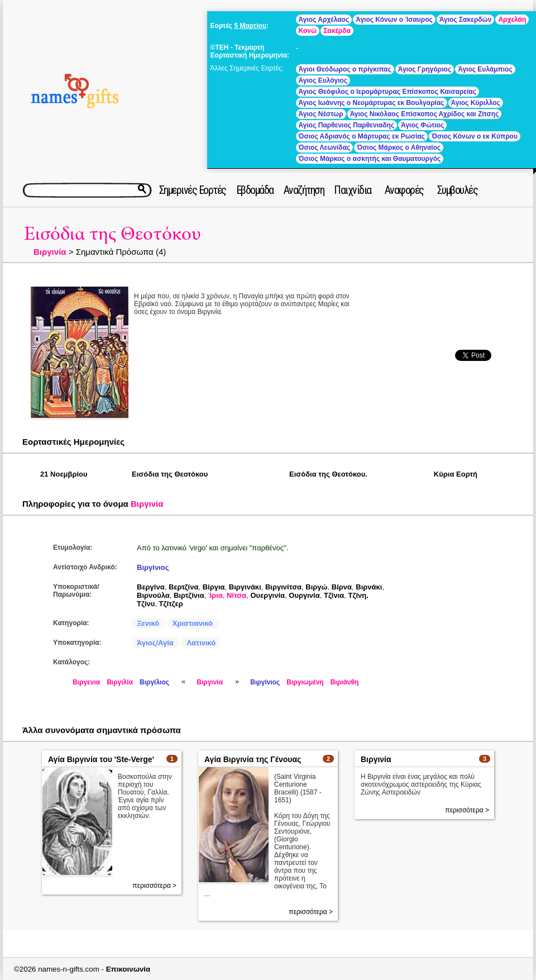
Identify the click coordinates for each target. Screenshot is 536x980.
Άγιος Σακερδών (466, 20)
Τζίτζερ (171, 604)
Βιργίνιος (153, 567)
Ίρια (216, 595)
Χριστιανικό (193, 623)
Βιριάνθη (345, 682)
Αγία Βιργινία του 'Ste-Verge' (101, 759)
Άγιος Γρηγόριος (425, 69)
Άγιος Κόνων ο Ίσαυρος (394, 20)
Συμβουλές (458, 190)
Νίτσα (236, 595)
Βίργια (214, 587)
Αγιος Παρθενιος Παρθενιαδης (347, 125)
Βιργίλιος (154, 682)
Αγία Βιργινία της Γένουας (253, 759)
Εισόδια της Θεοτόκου (113, 234)
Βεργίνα (151, 587)
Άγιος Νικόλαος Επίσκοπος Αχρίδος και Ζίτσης (425, 114)
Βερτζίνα (184, 587)
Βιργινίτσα (283, 587)
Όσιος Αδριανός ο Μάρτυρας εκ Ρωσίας (362, 136)
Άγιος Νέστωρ (321, 114)
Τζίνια (334, 595)
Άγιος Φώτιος (422, 125)
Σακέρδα (337, 31)
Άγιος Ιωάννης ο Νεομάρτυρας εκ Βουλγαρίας (372, 103)
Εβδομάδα (255, 190)
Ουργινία (304, 595)
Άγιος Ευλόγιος (323, 80)
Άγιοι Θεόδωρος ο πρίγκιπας (345, 69)
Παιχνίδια (353, 190)
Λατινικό (201, 643)
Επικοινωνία (128, 969)
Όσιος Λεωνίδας (325, 148)
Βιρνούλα (153, 595)
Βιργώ (316, 587)
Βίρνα (342, 587)
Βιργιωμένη (305, 682)
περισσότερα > (154, 886)
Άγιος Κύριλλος (476, 103)
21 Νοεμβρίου (64, 474)
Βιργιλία (120, 682)
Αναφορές (404, 190)
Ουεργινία (267, 595)
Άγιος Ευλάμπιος (485, 69)
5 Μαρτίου (250, 26)
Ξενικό (148, 623)
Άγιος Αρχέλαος (324, 20)
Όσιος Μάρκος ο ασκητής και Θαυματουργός (370, 159)
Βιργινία (50, 252)
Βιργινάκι (245, 587)
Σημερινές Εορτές (193, 190)
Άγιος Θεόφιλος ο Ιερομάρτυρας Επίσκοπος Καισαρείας (387, 92)
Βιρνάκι (369, 587)
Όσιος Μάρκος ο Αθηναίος (399, 148)
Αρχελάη (512, 20)
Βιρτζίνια (189, 595)
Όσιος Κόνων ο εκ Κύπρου (475, 136)
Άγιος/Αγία (155, 643)
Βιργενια (86, 682)
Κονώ (308, 31)
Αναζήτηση (304, 190)
